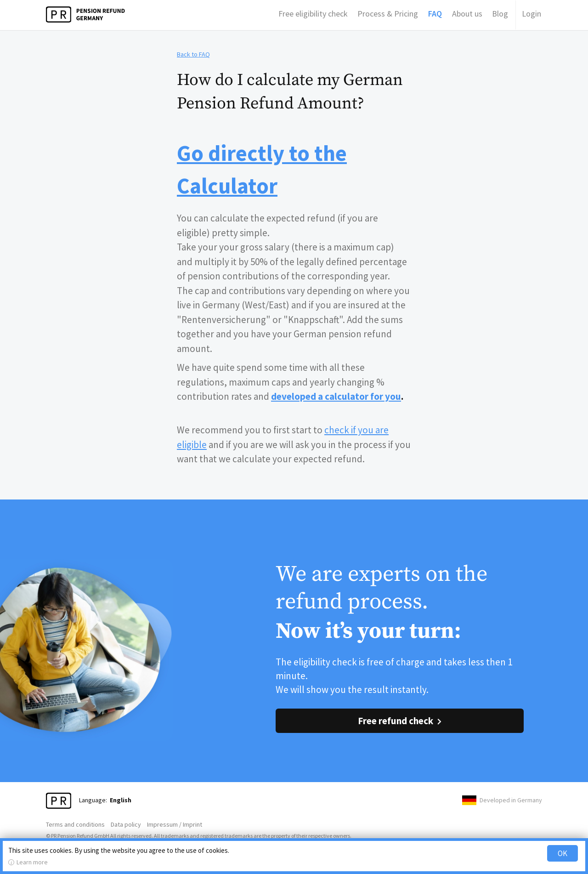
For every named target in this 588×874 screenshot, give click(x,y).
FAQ (435, 14)
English (121, 800)
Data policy (126, 824)
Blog (500, 14)
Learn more (32, 862)
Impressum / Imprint (175, 824)
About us (467, 14)
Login (531, 14)
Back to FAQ (193, 54)
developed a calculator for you (336, 396)
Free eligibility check (313, 14)
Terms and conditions (75, 824)
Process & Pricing (388, 14)
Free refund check (396, 721)
